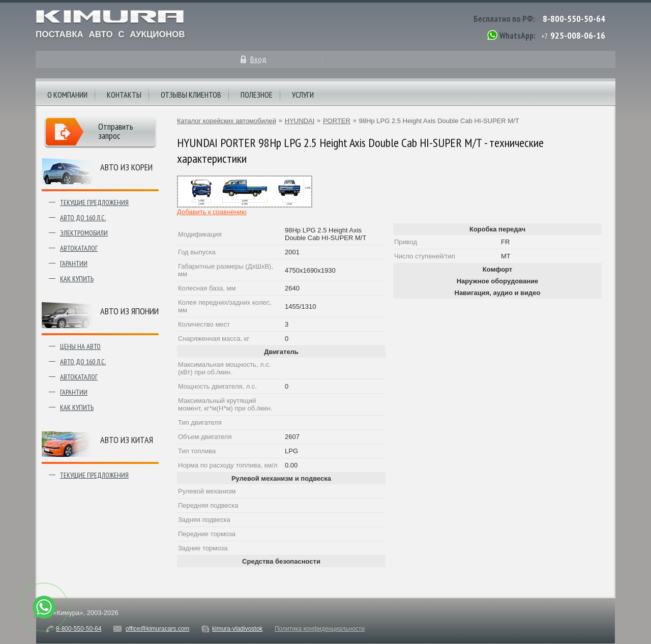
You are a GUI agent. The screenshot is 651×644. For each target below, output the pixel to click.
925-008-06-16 (578, 35)
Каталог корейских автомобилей (227, 121)
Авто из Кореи (126, 167)
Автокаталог (79, 248)
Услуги (303, 95)
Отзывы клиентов (191, 95)
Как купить (77, 279)
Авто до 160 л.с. (83, 218)
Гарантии (74, 264)
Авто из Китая (127, 440)
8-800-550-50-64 (574, 19)
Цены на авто (80, 346)
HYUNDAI (300, 121)
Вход (258, 59)
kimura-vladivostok (237, 629)
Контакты (124, 95)
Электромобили (84, 233)
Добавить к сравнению (212, 212)
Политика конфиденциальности (320, 629)
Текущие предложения (94, 202)
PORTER (337, 121)
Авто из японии (129, 311)
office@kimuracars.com (157, 629)
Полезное (257, 95)
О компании (67, 95)
